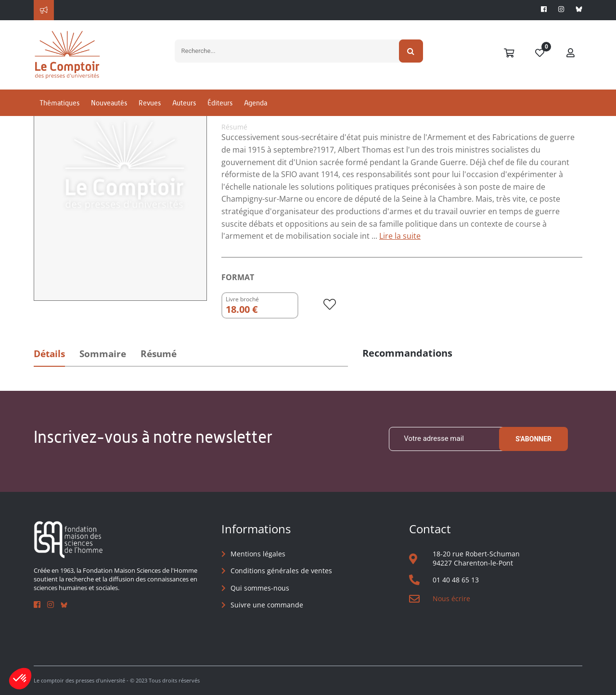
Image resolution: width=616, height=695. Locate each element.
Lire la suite (400, 236)
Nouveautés (109, 103)
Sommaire (103, 354)
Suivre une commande (267, 605)
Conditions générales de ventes (281, 571)
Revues (150, 103)
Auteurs (184, 103)
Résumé (159, 354)
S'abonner (533, 439)
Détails (49, 354)
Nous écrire (451, 598)
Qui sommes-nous (260, 588)
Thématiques (59, 103)
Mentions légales (258, 554)
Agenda (256, 103)
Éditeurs (220, 103)
